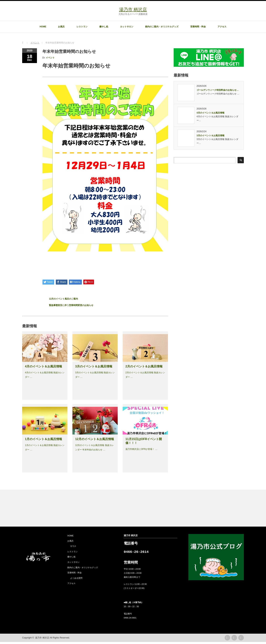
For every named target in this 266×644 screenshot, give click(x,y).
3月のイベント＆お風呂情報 (94, 366)
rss (227, 640)
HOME (43, 27)
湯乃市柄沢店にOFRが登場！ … (141, 449)
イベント (50, 58)
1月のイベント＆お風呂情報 (44, 439)
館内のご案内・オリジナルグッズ (162, 27)
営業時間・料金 (198, 27)
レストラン (82, 27)
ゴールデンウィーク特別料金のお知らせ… (218, 90)
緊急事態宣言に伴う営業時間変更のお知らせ (71, 305)
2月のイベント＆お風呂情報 (144, 366)
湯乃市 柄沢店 (133, 10)
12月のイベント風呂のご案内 (63, 299)
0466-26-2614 (136, 553)
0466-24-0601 (130, 620)
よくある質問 (76, 578)
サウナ (73, 546)
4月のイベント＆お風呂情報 (44, 366)
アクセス (222, 27)
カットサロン (127, 27)
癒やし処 (104, 27)
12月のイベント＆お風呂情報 (95, 439)
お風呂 (61, 27)
